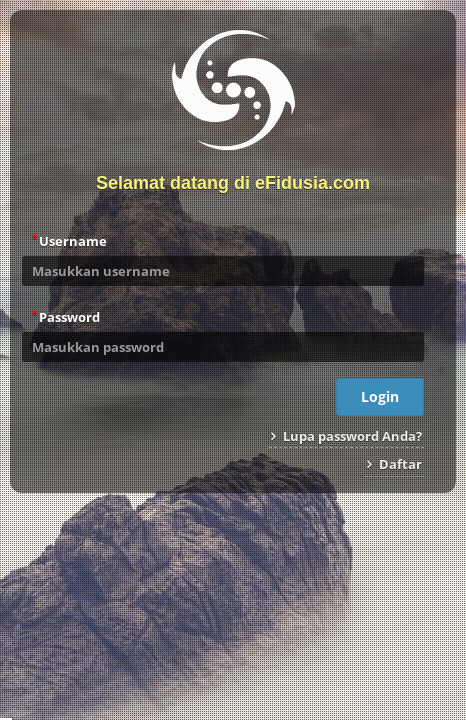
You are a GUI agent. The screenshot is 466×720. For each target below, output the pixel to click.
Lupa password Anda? (346, 436)
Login (380, 396)
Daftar (394, 464)
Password (66, 316)
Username (69, 240)
